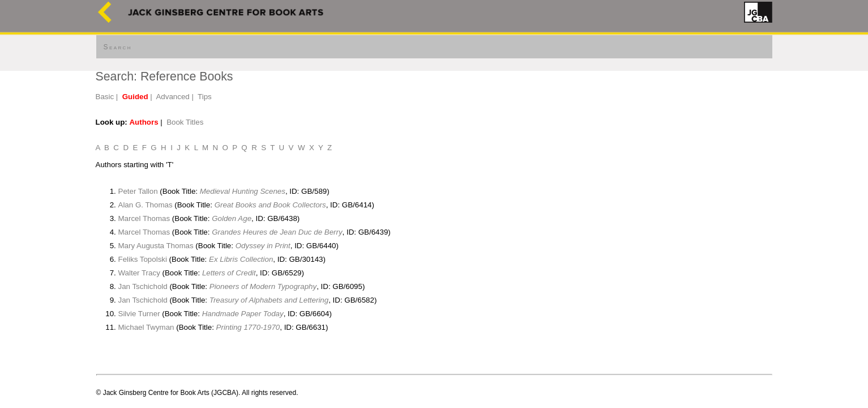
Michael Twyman (146, 327)
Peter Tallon (138, 191)
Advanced (172, 97)
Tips (205, 97)
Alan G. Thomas (146, 205)
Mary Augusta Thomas (156, 246)
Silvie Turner (139, 314)
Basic (105, 97)
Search (118, 47)
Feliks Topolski (143, 259)
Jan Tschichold (143, 286)
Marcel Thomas (144, 218)
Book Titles (185, 122)
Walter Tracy (139, 273)
